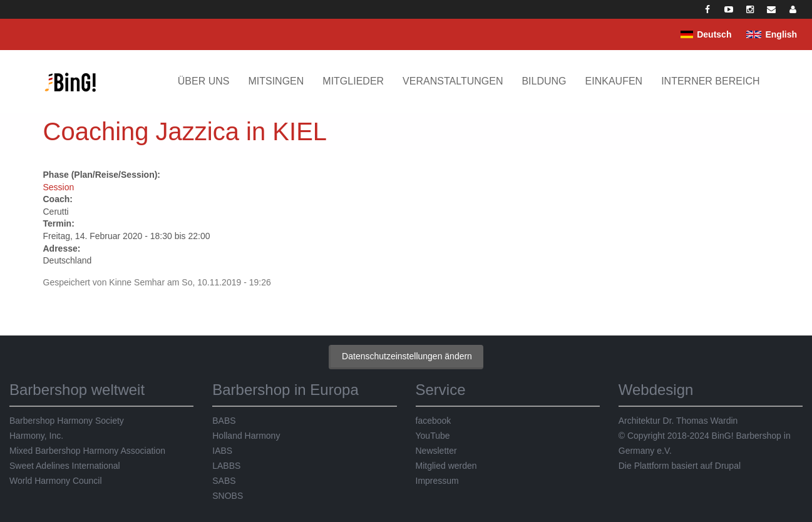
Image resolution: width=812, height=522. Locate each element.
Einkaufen (614, 81)
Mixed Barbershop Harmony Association (87, 451)
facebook (434, 421)
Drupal (728, 466)
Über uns (204, 81)
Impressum (437, 481)
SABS (224, 481)
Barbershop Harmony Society (67, 421)
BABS (224, 421)
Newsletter (436, 451)
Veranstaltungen (453, 81)
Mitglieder (353, 81)
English (781, 34)
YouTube (433, 436)
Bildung (544, 81)
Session (59, 187)
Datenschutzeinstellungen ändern (407, 356)
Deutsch (714, 34)
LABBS (226, 466)
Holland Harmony (246, 436)
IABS (222, 451)
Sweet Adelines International (65, 466)
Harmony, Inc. (36, 436)
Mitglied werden (446, 466)
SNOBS (228, 496)
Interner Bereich (710, 81)
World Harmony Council (56, 481)
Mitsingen (276, 81)
